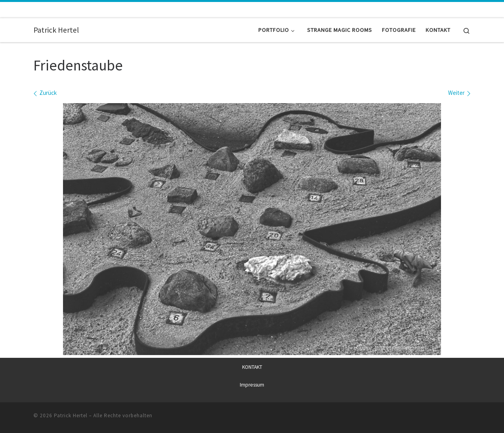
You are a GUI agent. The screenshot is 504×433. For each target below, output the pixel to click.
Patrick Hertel (71, 415)
